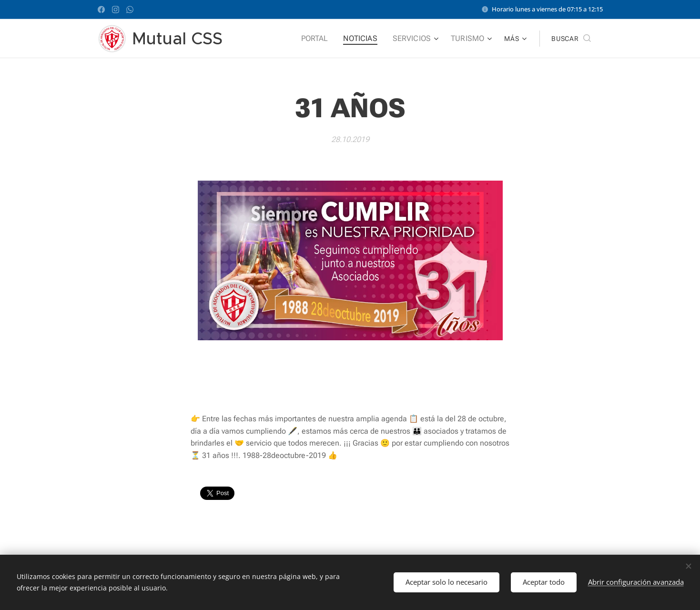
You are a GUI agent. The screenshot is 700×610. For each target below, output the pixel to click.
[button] (571, 39)
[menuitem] (324, 39)
